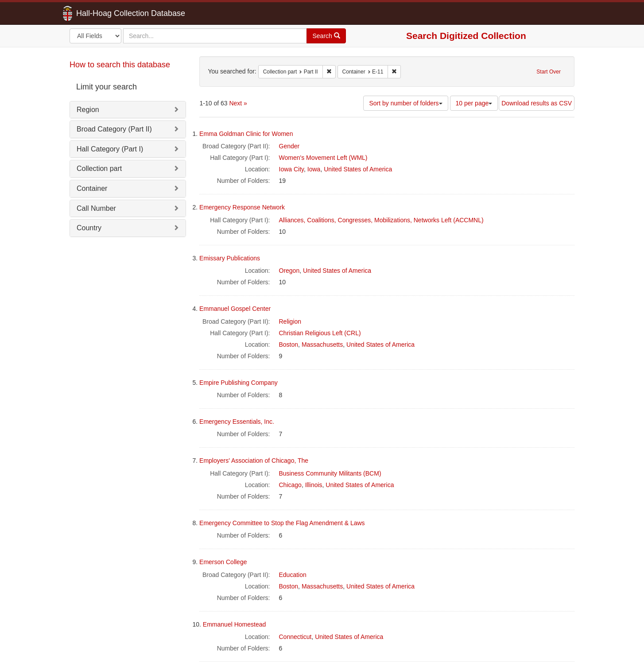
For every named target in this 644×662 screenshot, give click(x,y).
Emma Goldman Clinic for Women (246, 134)
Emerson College (223, 562)
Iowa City (292, 169)
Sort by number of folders (405, 103)
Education (293, 575)
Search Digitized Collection (466, 36)
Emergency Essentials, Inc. (237, 422)
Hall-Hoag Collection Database (103, 13)
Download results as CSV (537, 103)
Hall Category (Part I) (110, 149)
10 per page (474, 103)
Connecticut (295, 637)
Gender (289, 146)
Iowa (314, 169)
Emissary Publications (230, 258)
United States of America (358, 169)
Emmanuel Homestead (234, 624)
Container (92, 188)
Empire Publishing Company (239, 383)
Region (88, 110)
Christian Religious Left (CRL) (320, 333)
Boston (289, 345)
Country (89, 228)
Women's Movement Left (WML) (323, 158)
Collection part (99, 168)
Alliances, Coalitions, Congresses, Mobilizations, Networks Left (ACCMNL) (381, 220)
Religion (290, 321)
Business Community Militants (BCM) (330, 473)
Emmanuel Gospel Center (235, 309)
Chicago (290, 485)
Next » (238, 103)
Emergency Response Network (242, 207)
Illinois (314, 485)
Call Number (96, 208)
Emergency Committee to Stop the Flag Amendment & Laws (282, 523)
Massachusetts (322, 345)
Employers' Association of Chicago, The (254, 461)
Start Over (549, 72)
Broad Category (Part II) (114, 129)
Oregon (289, 271)
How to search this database (120, 65)
